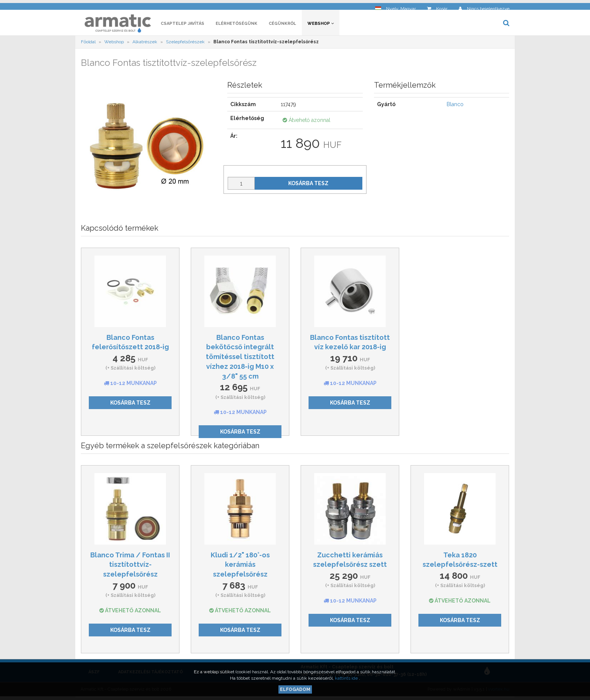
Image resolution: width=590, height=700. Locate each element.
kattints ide (347, 678)
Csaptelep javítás (182, 25)
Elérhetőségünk (236, 25)
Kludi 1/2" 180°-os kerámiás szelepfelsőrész (240, 566)
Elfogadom (295, 689)
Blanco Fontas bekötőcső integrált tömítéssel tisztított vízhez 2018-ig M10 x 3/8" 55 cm (240, 359)
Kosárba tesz (308, 185)
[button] (395, 6)
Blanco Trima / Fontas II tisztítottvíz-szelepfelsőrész (130, 566)
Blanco (455, 107)
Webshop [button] (321, 25)
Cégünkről (282, 25)
